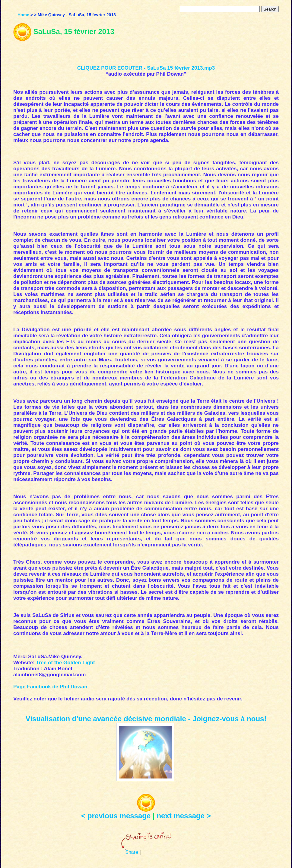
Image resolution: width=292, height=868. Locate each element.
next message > (184, 816)
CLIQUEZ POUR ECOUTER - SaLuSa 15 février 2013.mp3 (146, 68)
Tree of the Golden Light (65, 663)
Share (132, 852)
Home (23, 15)
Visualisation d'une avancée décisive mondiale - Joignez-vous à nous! (146, 719)
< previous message (116, 816)
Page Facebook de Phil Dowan (50, 687)
